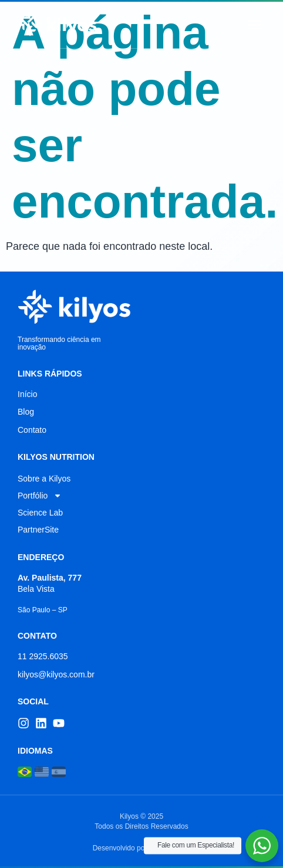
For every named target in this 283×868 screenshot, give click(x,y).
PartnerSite (38, 530)
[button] (255, 24)
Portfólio (40, 496)
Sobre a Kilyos (44, 479)
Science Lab (40, 513)
